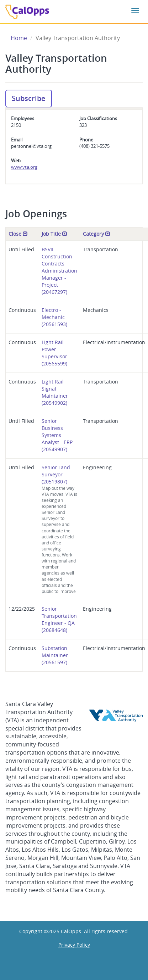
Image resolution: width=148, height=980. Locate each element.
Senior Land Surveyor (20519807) (59, 529)
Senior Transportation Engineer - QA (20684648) (59, 619)
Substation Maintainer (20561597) (55, 655)
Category (97, 234)
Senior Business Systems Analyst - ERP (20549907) (57, 435)
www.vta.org (24, 167)
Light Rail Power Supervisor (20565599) (54, 353)
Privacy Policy (74, 945)
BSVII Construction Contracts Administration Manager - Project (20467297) (59, 271)
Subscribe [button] (29, 98)
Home (19, 38)
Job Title (54, 234)
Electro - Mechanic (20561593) (54, 317)
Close (18, 234)
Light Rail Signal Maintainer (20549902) (55, 392)
